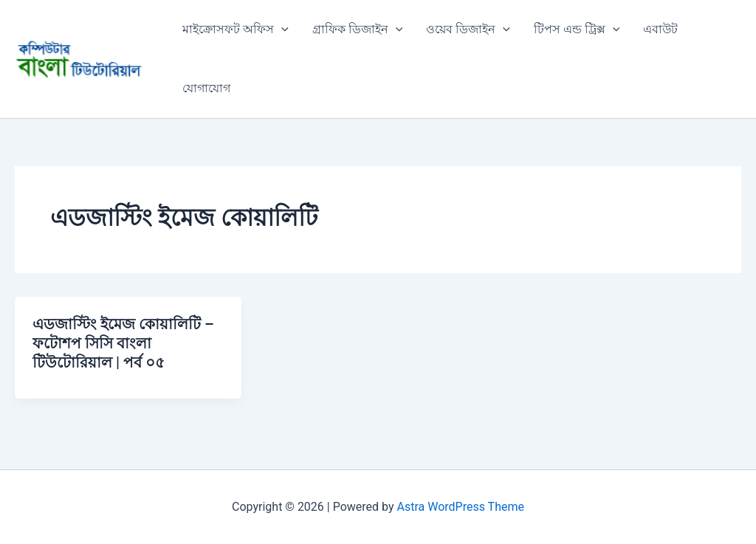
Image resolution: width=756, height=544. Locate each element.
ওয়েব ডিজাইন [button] (468, 30)
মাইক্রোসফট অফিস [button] (236, 30)
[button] (281, 30)
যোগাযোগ (206, 88)
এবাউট (660, 29)
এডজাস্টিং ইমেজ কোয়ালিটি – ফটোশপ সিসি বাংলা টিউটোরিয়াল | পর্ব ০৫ (123, 343)
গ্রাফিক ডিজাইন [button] (358, 30)
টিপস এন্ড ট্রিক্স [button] (577, 30)
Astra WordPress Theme (461, 507)
